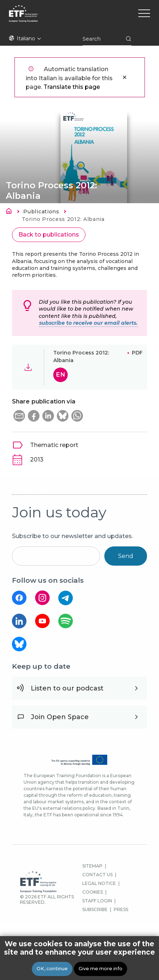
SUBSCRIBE (95, 909)
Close (125, 77)
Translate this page (72, 87)
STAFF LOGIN (97, 901)
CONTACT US (97, 875)
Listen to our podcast (67, 688)
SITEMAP (92, 866)
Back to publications (49, 235)
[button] (19, 416)
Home (11, 212)
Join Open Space (60, 717)
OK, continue (52, 969)
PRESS (121, 909)
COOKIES (93, 892)
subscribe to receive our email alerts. (88, 323)
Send (126, 556)
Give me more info (101, 969)
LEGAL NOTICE (99, 883)
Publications (41, 212)
